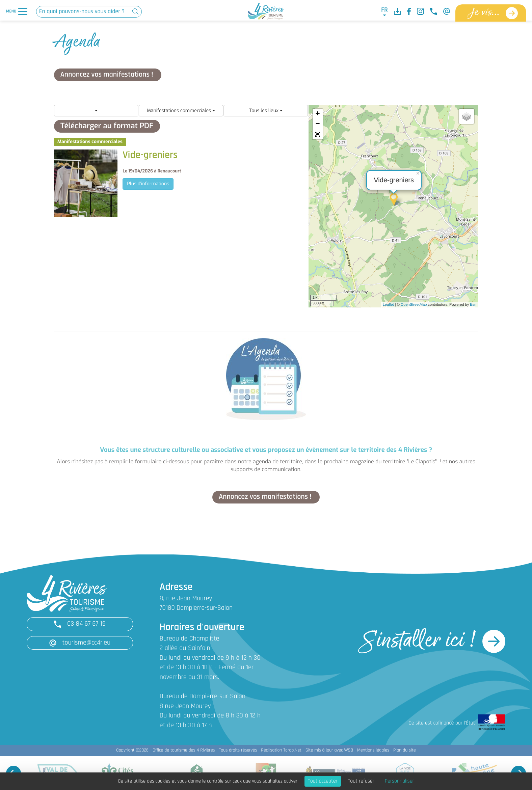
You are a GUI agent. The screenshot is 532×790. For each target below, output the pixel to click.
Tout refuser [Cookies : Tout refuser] (361, 781)
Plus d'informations (148, 184)
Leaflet (388, 305)
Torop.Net (292, 750)
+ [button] (318, 114)
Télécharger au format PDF (107, 126)
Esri (473, 305)
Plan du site (405, 750)
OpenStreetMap (414, 305)
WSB (349, 750)
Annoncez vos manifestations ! (108, 75)
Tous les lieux (266, 111)
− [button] (318, 124)
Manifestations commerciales (181, 111)
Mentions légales (373, 750)
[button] (318, 134)
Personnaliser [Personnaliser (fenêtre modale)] (400, 781)
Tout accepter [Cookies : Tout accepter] (323, 781)
